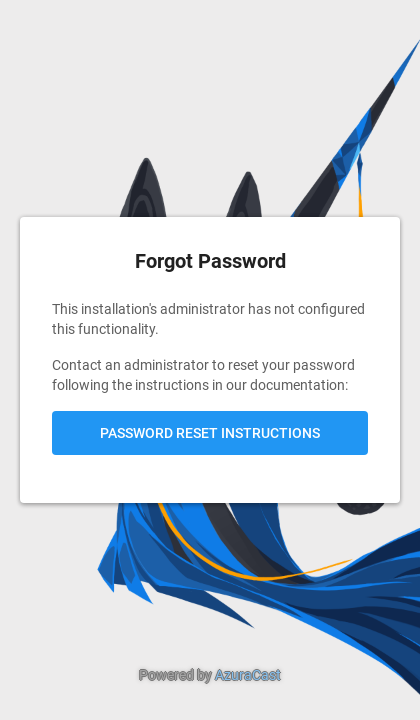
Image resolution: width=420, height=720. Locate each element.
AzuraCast (248, 675)
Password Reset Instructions (210, 433)
